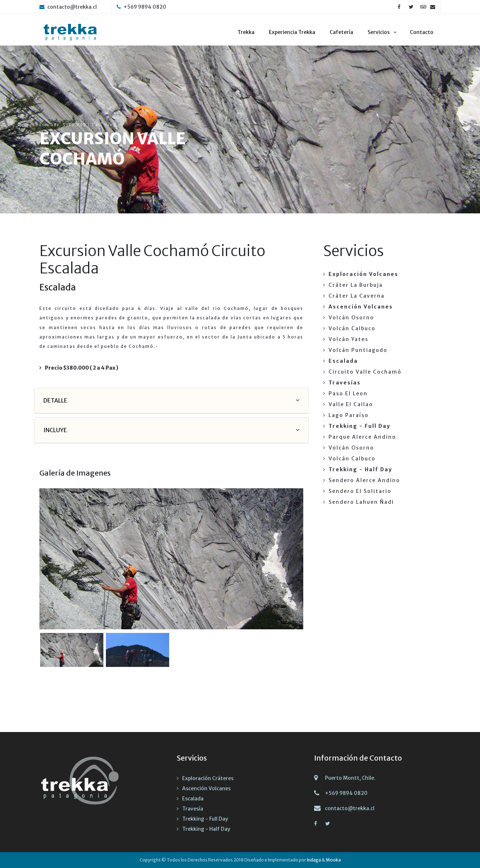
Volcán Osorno (351, 318)
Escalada (193, 799)
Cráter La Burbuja (356, 285)
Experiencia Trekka (292, 32)
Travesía (193, 809)
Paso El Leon (348, 393)
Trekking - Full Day (205, 819)
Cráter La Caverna (357, 296)
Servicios (379, 32)
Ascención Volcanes (206, 788)
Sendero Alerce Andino (364, 480)
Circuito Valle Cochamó (365, 372)
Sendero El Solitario (360, 491)
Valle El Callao (351, 404)
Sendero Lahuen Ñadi (361, 502)
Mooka (333, 860)
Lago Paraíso (349, 415)
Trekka (246, 32)
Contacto (422, 32)
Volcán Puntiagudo (358, 350)
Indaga (314, 860)
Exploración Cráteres (208, 778)
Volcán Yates (348, 339)
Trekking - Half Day (206, 829)
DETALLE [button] (55, 400)
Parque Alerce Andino (362, 437)
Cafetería (341, 32)
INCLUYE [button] (55, 430)
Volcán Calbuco (352, 328)
